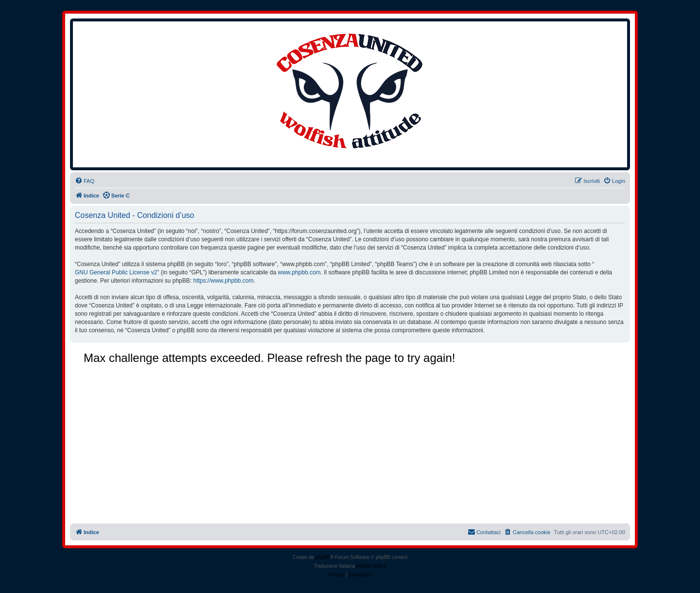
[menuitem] (85, 181)
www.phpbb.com (299, 272)
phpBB (323, 557)
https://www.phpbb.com (223, 281)
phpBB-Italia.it (371, 566)
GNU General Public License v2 (116, 272)
